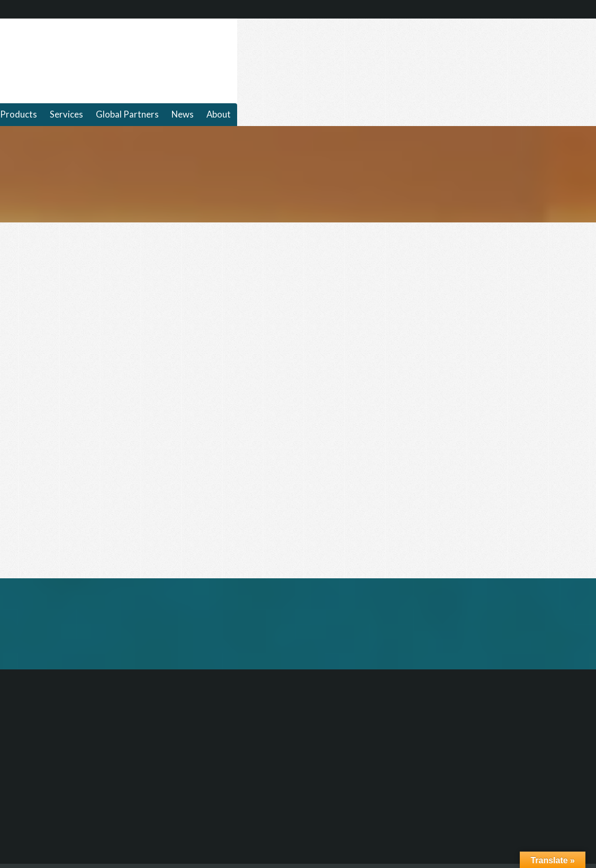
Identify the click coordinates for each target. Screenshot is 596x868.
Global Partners (127, 114)
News (183, 114)
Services (66, 114)
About (219, 114)
